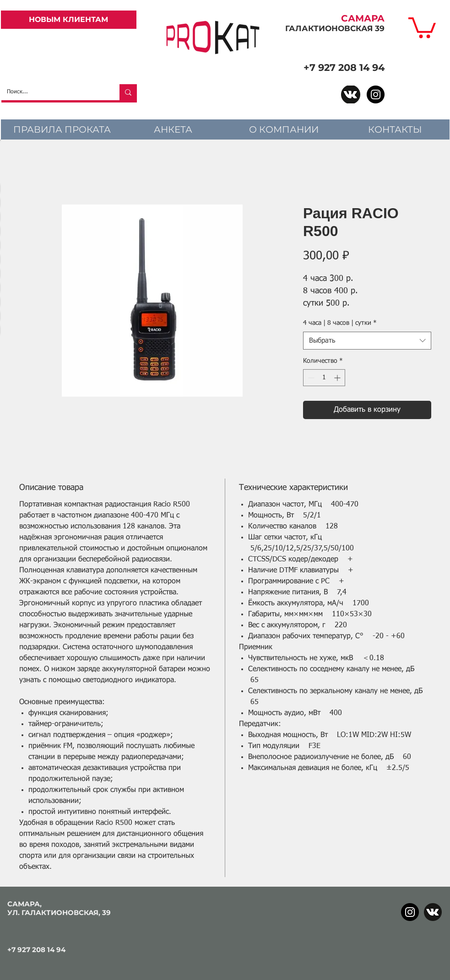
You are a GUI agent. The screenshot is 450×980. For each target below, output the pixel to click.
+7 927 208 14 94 (344, 67)
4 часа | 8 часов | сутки (340, 323)
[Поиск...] (54, 92)
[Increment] (338, 378)
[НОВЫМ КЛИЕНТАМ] (69, 20)
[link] (422, 27)
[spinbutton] (324, 378)
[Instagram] (376, 94)
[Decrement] (310, 378)
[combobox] (367, 341)
